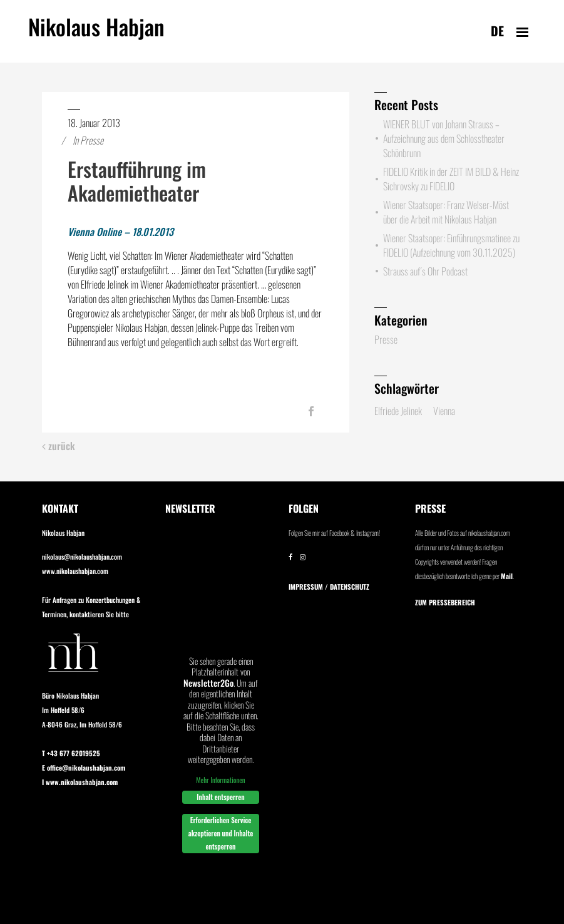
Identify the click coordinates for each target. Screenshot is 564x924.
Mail (507, 576)
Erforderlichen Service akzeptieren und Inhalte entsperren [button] (220, 833)
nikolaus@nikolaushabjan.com (82, 557)
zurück (59, 446)
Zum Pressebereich (445, 602)
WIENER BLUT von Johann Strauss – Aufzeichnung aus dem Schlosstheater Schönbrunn (444, 138)
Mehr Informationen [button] (220, 779)
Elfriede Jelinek (398, 411)
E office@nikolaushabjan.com (84, 767)
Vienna (444, 411)
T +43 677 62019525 (71, 753)
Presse (92, 140)
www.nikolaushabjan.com (75, 571)
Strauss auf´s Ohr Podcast (425, 271)
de (497, 31)
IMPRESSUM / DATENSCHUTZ (329, 587)
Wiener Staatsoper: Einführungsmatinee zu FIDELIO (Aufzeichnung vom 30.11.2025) (451, 245)
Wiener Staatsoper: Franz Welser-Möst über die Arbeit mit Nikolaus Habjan (446, 212)
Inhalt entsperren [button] (220, 797)
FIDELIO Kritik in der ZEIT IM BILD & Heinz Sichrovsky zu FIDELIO (451, 179)
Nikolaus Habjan (96, 34)
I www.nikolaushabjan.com (80, 782)
